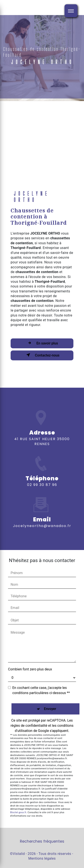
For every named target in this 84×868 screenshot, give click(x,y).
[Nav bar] (71, 11)
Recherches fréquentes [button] (42, 841)
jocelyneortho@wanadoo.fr (42, 518)
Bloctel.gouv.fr (18, 812)
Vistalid (19, 854)
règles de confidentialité (29, 726)
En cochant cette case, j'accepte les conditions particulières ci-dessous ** (41, 690)
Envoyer (50, 709)
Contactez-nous (42, 355)
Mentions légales (42, 858)
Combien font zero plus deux (30, 669)
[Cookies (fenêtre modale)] (1, 865)
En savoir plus (42, 343)
